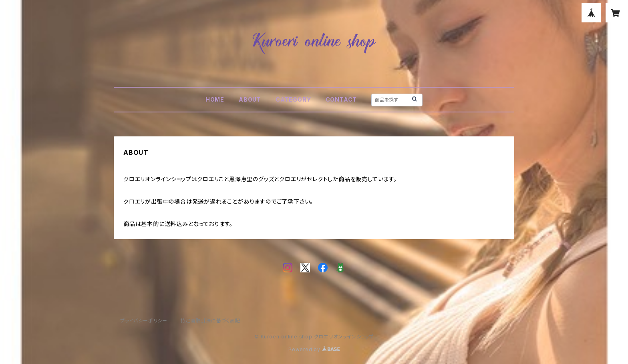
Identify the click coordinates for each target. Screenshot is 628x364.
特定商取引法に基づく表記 (210, 321)
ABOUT (250, 99)
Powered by (314, 349)
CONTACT (341, 99)
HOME (215, 99)
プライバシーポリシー (144, 321)
